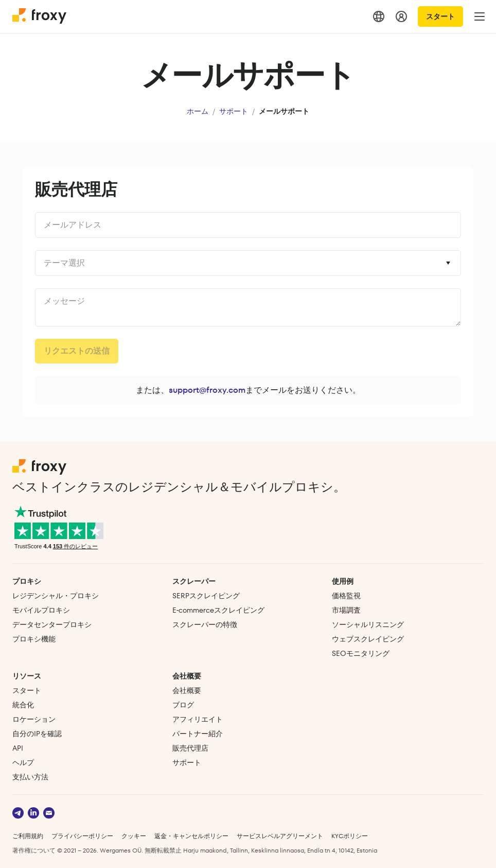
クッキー (134, 836)
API (18, 748)
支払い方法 (30, 777)
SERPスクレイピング (206, 596)
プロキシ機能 (34, 639)
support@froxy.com (207, 390)
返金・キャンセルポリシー (191, 836)
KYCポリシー (350, 836)
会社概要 (187, 690)
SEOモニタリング (361, 653)
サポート (234, 111)
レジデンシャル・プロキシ (56, 596)
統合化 (23, 705)
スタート (440, 16)
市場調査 (346, 610)
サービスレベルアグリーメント (280, 836)
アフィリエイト (198, 719)
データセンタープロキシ (52, 624)
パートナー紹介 (198, 734)
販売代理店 (190, 748)
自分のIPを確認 (37, 734)
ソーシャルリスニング (368, 624)
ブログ (183, 705)
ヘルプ (23, 762)
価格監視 (346, 596)
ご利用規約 (28, 836)
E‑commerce (219, 610)
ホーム (198, 111)
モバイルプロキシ (41, 610)
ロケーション (34, 719)
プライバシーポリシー (82, 836)
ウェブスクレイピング (368, 639)
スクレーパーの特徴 (205, 624)
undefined (248, 307)
